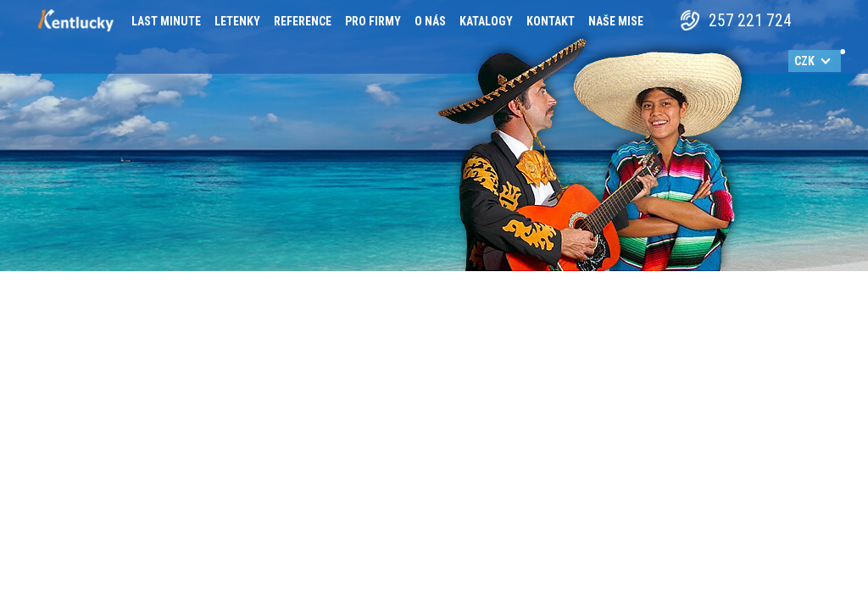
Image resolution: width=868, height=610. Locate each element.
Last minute (166, 21)
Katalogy (486, 21)
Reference (303, 21)
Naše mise (616, 21)
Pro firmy (373, 21)
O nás (430, 21)
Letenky (237, 21)
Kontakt (551, 21)
